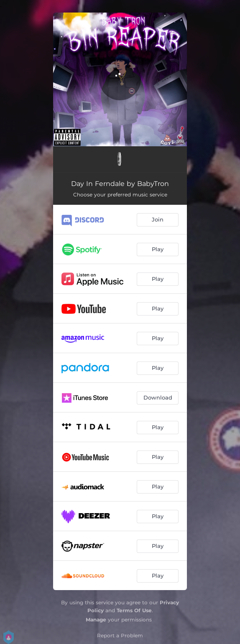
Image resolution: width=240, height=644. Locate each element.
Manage (96, 620)
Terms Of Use (134, 610)
